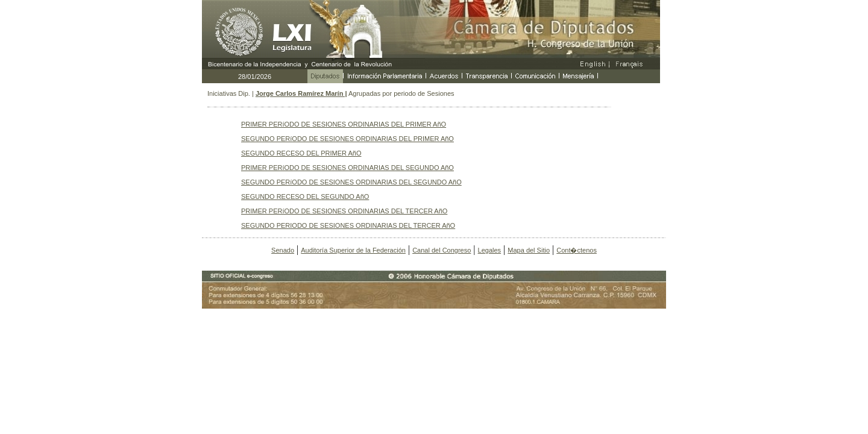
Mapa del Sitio (529, 250)
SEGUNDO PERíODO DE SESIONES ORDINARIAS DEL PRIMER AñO (348, 139)
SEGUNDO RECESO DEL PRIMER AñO (301, 153)
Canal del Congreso (442, 250)
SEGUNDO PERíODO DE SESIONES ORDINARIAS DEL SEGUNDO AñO (351, 182)
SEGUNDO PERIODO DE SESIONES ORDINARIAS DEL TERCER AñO (348, 225)
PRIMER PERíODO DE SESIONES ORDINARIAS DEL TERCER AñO (344, 211)
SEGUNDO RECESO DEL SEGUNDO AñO (305, 197)
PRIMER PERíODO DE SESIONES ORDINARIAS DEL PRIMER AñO (344, 124)
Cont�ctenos (577, 250)
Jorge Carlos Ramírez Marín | (301, 93)
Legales (490, 250)
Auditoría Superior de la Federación (353, 250)
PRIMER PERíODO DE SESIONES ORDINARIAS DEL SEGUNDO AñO (348, 168)
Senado (283, 250)
